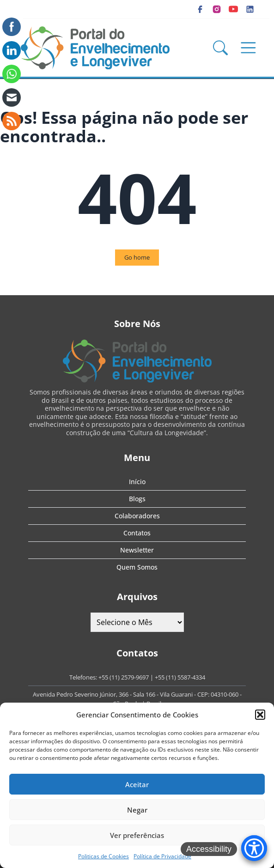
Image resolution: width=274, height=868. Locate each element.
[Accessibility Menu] (254, 848)
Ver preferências (137, 835)
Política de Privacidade (162, 856)
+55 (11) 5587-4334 (180, 677)
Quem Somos (137, 567)
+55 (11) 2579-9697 (124, 677)
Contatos (137, 533)
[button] (260, 715)
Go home (137, 257)
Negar (137, 810)
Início (137, 482)
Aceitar (137, 784)
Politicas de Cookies (104, 856)
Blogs (137, 499)
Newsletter (137, 550)
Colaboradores (137, 516)
